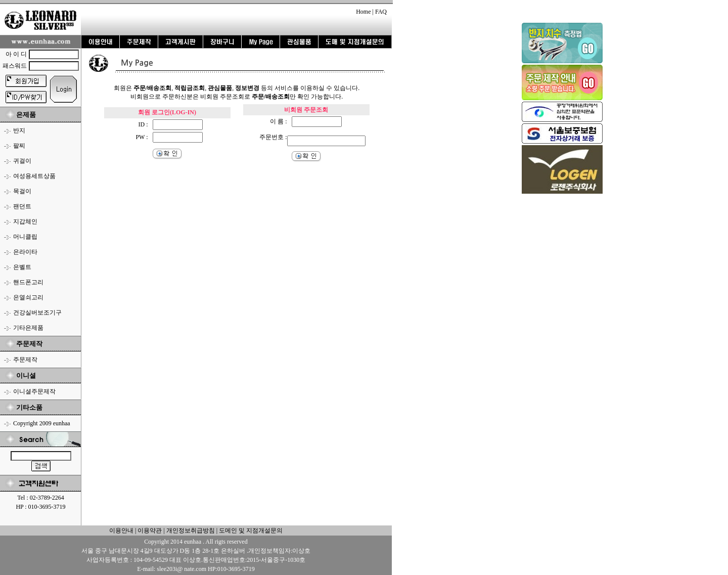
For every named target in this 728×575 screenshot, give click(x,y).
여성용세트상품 (34, 176)
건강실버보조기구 (37, 313)
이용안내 (121, 530)
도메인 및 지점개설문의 (251, 530)
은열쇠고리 (28, 297)
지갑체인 (25, 222)
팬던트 (22, 206)
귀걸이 (22, 161)
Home (363, 12)
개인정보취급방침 (190, 530)
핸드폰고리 (28, 282)
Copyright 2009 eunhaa (42, 423)
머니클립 (25, 237)
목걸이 (22, 191)
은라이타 (25, 252)
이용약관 (150, 530)
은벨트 (22, 267)
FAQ (381, 12)
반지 (19, 130)
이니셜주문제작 (34, 391)
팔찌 (19, 146)
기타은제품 (28, 328)
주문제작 (25, 360)
